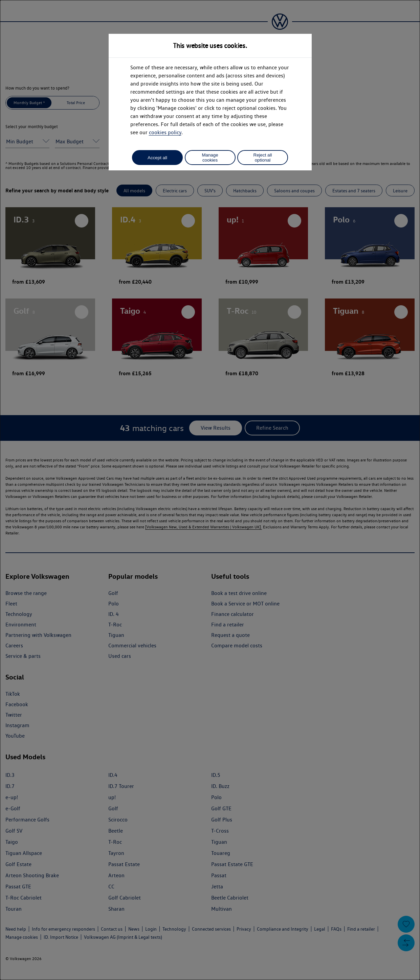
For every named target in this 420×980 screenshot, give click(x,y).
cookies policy (165, 132)
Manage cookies (210, 158)
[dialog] (210, 490)
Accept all (157, 158)
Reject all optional (263, 158)
